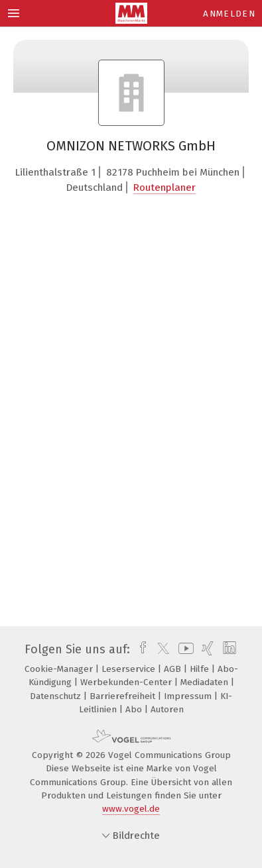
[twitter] (160, 649)
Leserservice (130, 669)
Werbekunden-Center (127, 682)
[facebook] (140, 649)
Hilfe (201, 669)
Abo (135, 709)
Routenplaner (164, 188)
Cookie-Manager (60, 669)
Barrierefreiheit (124, 696)
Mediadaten (206, 682)
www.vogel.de (131, 809)
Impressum (189, 696)
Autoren (167, 709)
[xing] (206, 649)
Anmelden (229, 14)
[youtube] (184, 649)
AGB (174, 669)
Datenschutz (57, 696)
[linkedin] (228, 649)
